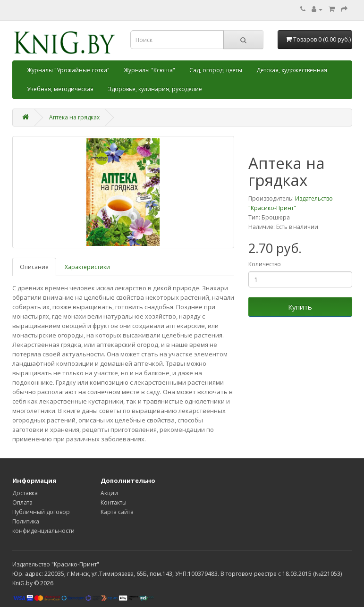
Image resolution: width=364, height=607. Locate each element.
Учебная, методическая (60, 89)
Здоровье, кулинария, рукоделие (155, 89)
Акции (109, 493)
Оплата (22, 502)
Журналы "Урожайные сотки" (68, 70)
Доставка (25, 493)
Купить (300, 307)
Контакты (114, 502)
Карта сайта (117, 512)
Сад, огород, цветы (216, 70)
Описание (34, 267)
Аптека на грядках (74, 117)
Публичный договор (41, 512)
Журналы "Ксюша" (149, 70)
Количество (265, 264)
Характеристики (87, 267)
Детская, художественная (292, 70)
